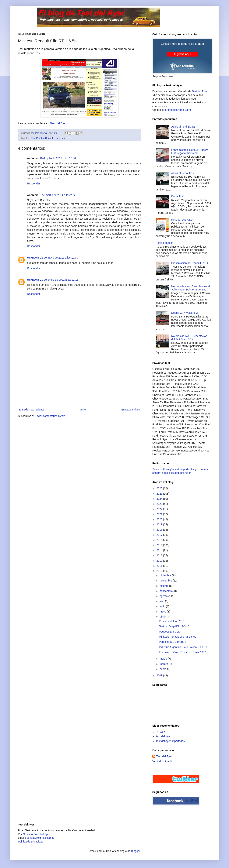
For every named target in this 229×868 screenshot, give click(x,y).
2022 (160, 509)
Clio (33, 138)
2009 (160, 675)
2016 (160, 540)
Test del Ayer (58, 123)
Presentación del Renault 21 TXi (190, 263)
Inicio (83, 410)
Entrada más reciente (32, 410)
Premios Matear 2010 (172, 621)
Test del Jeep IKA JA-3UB (174, 626)
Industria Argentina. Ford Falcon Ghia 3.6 (183, 647)
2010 (160, 571)
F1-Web (160, 732)
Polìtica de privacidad (31, 842)
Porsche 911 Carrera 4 (172, 642)
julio (162, 601)
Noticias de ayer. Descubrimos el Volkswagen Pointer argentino (191, 288)
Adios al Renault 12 (183, 173)
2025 (160, 494)
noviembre (166, 581)
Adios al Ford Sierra (183, 127)
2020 (160, 519)
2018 (160, 530)
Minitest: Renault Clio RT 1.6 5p (178, 637)
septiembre (166, 591)
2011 (160, 566)
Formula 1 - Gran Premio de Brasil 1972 (182, 652)
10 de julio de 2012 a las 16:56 (58, 158)
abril (162, 617)
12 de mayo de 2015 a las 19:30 (59, 258)
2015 (160, 545)
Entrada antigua (131, 410)
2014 (160, 550)
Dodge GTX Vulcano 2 (185, 313)
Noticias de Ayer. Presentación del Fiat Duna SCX (189, 338)
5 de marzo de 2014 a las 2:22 (58, 195)
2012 (160, 561)
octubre (164, 586)
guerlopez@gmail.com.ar (40, 838)
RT (68, 138)
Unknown (33, 258)
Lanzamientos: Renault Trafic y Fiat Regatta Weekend (189, 151)
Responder (34, 184)
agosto (164, 596)
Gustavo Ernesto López (37, 834)
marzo (164, 659)
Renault (49, 138)
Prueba (40, 138)
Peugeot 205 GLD (182, 220)
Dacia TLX (177, 196)
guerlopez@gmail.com (178, 110)
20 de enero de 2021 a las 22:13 (59, 280)
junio (163, 606)
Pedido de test (164, 243)
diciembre (166, 575)
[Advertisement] (79, 379)
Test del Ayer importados (170, 741)
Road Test (60, 138)
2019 (160, 524)
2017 (160, 535)
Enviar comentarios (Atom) (51, 416)
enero (163, 669)
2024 (160, 499)
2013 (160, 555)
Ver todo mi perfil (162, 761)
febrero (164, 664)
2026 (160, 488)
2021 (160, 514)
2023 (160, 504)
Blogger (136, 851)
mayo (163, 612)
